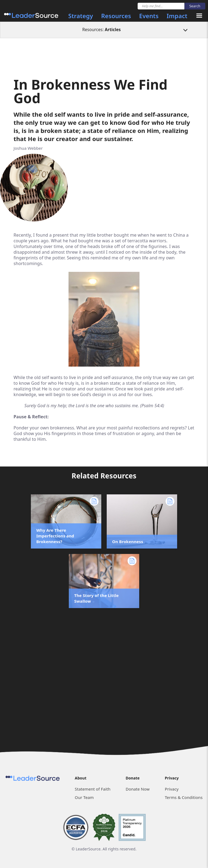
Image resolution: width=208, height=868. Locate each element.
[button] (199, 16)
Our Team (84, 797)
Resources (116, 16)
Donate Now (138, 789)
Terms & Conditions (183, 797)
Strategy (81, 16)
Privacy (172, 789)
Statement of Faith (93, 789)
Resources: (102, 30)
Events (149, 16)
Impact (177, 16)
